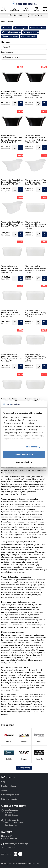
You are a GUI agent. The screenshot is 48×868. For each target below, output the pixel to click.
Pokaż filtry (7, 47)
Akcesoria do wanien (28, 36)
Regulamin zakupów (9, 786)
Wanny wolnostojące (38, 28)
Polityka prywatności (9, 799)
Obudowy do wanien (10, 36)
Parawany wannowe (31, 32)
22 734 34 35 (10, 848)
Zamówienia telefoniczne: (24, 15)
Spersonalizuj (24, 462)
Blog (3, 782)
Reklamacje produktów (10, 795)
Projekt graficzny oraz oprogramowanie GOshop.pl (20, 863)
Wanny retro (7, 28)
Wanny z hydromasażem (11, 32)
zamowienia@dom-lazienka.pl (17, 844)
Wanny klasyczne (21, 28)
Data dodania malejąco (12, 57)
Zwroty (4, 790)
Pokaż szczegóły (33, 447)
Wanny (10, 22)
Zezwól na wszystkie (24, 454)
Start (3, 22)
